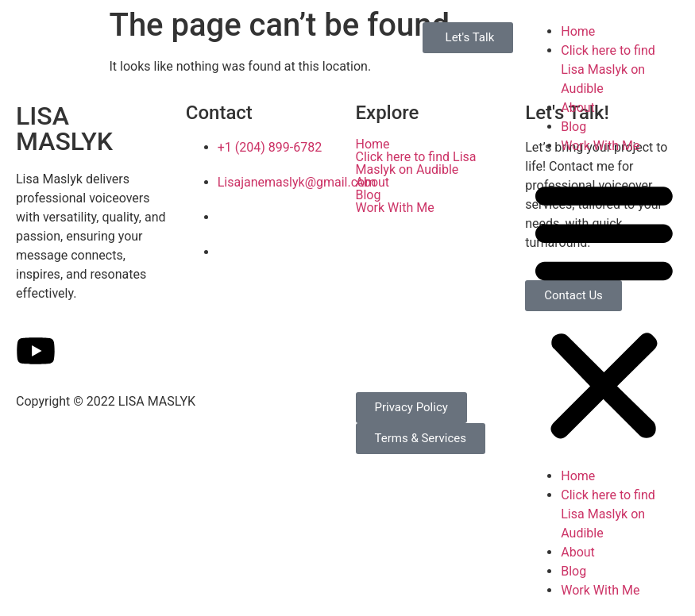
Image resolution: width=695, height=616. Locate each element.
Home (578, 31)
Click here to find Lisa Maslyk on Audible (608, 69)
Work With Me (600, 146)
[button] (604, 311)
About (578, 108)
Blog (573, 127)
